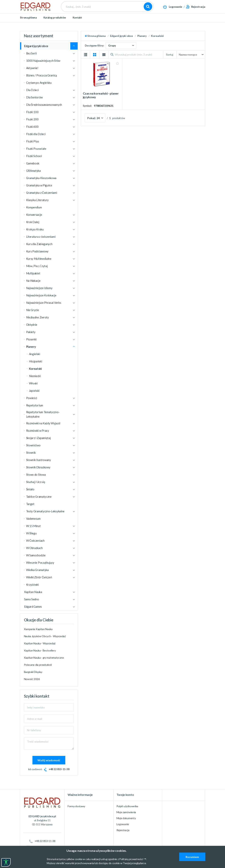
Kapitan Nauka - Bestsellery (40, 650)
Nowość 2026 (32, 679)
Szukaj (148, 10)
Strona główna (28, 24)
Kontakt (77, 24)
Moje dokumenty (126, 818)
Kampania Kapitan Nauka (38, 629)
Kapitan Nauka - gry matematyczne (44, 658)
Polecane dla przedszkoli (38, 665)
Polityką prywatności (131, 859)
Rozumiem (192, 857)
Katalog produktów (55, 24)
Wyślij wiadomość (49, 760)
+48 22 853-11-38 (59, 769)
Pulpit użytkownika (127, 806)
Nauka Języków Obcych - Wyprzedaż (45, 636)
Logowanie (123, 824)
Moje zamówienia (126, 812)
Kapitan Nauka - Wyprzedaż (40, 643)
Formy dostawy (76, 806)
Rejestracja (123, 830)
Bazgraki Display (33, 672)
